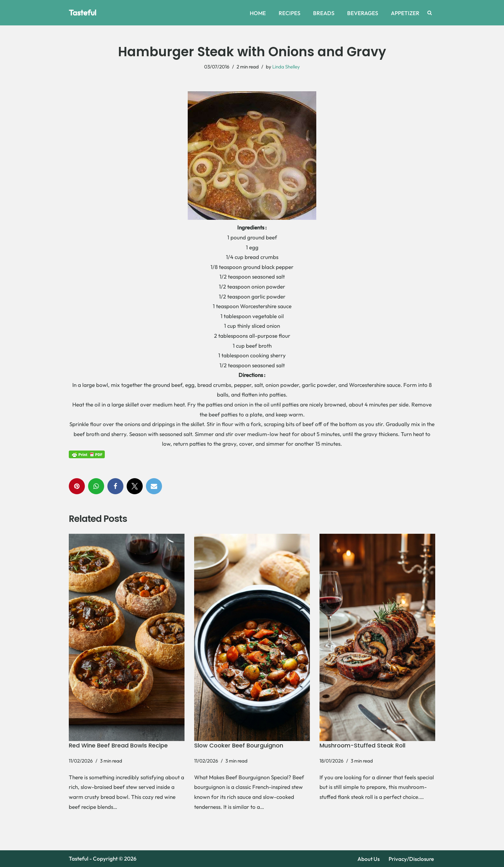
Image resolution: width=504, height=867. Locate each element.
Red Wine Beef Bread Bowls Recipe (118, 745)
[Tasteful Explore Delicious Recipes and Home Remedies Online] (83, 13)
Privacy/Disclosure (411, 859)
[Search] (430, 13)
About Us (369, 859)
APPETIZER (405, 13)
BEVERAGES (363, 13)
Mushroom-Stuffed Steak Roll (362, 745)
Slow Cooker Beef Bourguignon (239, 745)
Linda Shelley (286, 67)
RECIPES (289, 13)
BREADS (324, 13)
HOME (258, 13)
